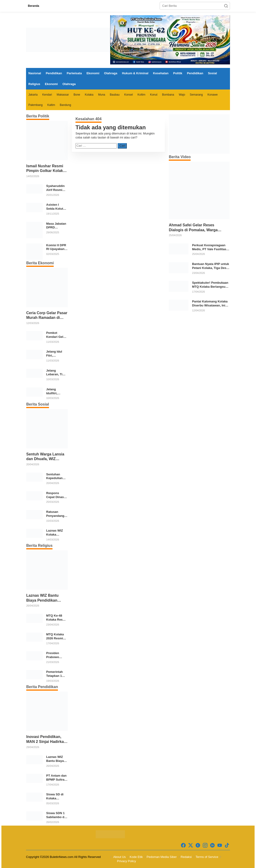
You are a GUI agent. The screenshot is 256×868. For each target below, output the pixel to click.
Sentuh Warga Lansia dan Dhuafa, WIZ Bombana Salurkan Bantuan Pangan (45, 457)
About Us (119, 857)
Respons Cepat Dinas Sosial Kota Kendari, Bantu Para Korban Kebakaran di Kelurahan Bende (56, 495)
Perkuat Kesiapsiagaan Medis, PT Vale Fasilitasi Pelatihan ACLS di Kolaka (211, 247)
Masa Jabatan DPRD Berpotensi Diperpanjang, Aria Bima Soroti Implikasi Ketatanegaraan (57, 226)
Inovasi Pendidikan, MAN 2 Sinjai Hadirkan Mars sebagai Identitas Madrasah (46, 739)
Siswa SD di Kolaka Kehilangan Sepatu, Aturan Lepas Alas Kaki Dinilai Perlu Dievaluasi (57, 797)
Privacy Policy (126, 861)
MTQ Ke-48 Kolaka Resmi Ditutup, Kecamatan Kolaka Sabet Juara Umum (56, 618)
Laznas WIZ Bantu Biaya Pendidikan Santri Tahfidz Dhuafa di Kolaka (45, 598)
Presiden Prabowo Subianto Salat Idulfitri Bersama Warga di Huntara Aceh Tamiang (57, 655)
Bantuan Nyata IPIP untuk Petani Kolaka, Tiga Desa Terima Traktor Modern (211, 266)
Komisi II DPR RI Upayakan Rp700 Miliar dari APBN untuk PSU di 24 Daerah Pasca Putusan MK (56, 247)
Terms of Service (207, 857)
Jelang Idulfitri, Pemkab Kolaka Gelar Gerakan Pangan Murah (57, 391)
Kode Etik (136, 857)
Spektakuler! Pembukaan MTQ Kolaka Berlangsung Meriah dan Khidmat (211, 285)
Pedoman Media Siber (162, 857)
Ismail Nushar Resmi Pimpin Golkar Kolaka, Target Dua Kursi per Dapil (46, 169)
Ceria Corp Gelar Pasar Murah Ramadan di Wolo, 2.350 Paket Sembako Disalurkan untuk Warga (47, 316)
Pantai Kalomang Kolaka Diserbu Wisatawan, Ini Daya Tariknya (210, 304)
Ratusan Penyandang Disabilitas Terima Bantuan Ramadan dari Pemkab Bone (56, 514)
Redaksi (186, 857)
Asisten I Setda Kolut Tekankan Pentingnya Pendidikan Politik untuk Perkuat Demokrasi (55, 207)
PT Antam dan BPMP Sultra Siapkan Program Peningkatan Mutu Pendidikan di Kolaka (56, 778)
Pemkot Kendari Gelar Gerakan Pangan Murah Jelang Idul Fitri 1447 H (57, 335)
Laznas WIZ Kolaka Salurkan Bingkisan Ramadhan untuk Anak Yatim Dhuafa (56, 533)
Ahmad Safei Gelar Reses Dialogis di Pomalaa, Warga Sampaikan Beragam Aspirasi (195, 228)
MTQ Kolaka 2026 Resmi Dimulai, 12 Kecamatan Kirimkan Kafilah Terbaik (55, 637)
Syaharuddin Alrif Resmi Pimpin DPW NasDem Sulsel (55, 188)
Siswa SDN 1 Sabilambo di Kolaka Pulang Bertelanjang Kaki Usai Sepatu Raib (57, 815)
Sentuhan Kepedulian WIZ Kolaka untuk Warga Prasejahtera (55, 477)
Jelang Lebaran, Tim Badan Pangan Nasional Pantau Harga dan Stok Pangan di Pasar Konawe (57, 373)
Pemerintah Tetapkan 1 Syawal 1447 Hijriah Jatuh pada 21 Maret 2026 (56, 674)
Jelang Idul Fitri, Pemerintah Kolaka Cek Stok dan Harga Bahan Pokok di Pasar (56, 354)
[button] (226, 6)
